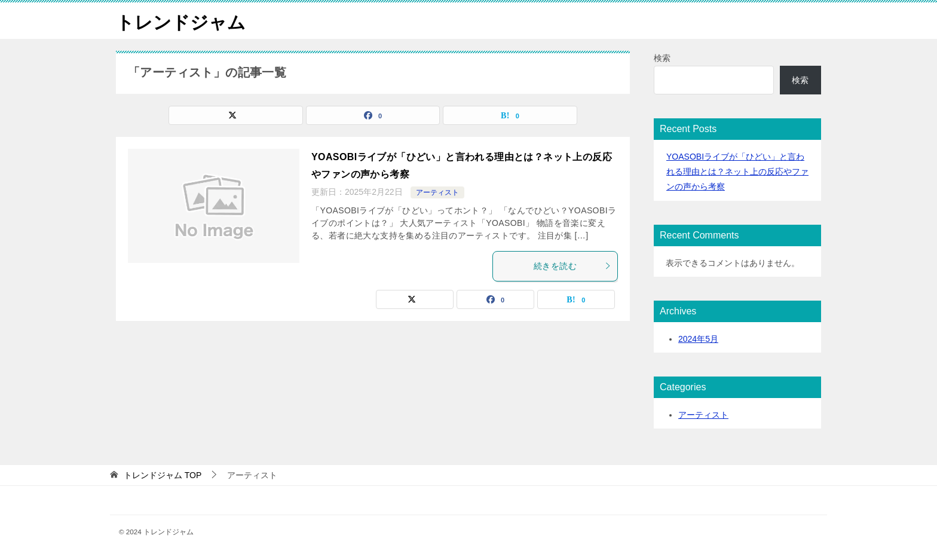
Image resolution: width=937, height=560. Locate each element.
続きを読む (572, 266)
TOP (163, 475)
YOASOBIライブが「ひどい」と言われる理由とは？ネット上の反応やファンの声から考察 (737, 172)
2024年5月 (698, 339)
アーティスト (437, 192)
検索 (662, 58)
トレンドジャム (181, 21)
